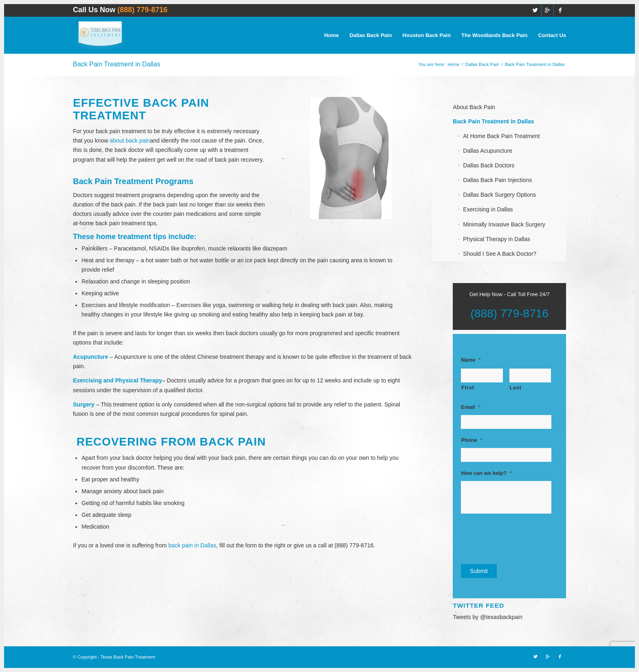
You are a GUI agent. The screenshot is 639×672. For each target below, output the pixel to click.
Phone (472, 440)
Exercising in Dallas (488, 209)
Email (470, 407)
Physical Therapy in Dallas (497, 239)
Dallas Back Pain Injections (497, 180)
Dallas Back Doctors (489, 165)
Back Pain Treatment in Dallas (117, 64)
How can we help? (486, 473)
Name (471, 360)
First (468, 388)
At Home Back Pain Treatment (501, 136)
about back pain (130, 141)
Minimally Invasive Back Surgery (504, 224)
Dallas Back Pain (482, 64)
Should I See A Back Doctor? (500, 254)
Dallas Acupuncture (488, 151)
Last (516, 388)
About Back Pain (474, 107)
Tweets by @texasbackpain (488, 617)
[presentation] (523, 538)
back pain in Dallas (192, 545)
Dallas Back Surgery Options (499, 195)
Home (453, 64)
